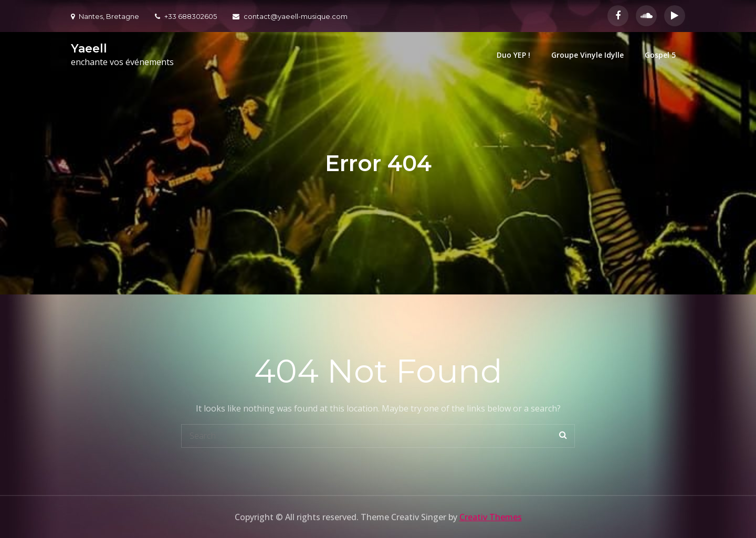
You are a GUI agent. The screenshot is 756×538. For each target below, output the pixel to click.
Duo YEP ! (513, 55)
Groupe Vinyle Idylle (587, 55)
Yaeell (89, 49)
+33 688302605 (186, 16)
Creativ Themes (491, 517)
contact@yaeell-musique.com (290, 16)
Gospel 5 (660, 55)
